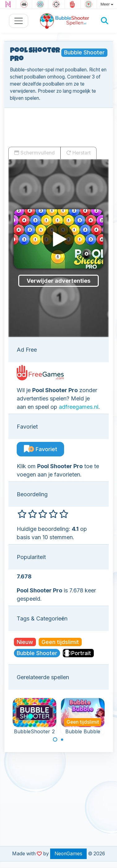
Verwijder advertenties (58, 281)
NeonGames (68, 854)
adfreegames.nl (79, 407)
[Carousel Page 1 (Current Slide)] (55, 739)
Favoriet (41, 449)
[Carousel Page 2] (62, 739)
